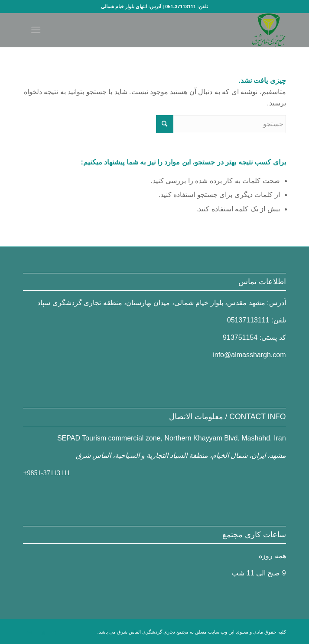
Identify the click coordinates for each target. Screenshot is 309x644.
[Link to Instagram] (42, 633)
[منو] (38, 30)
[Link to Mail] (29, 633)
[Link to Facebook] (55, 633)
